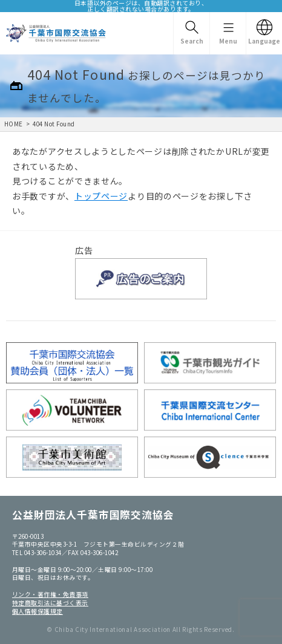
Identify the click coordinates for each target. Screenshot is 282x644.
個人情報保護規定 (38, 611)
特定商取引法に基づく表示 (50, 603)
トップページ (101, 196)
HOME (14, 124)
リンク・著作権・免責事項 (50, 594)
